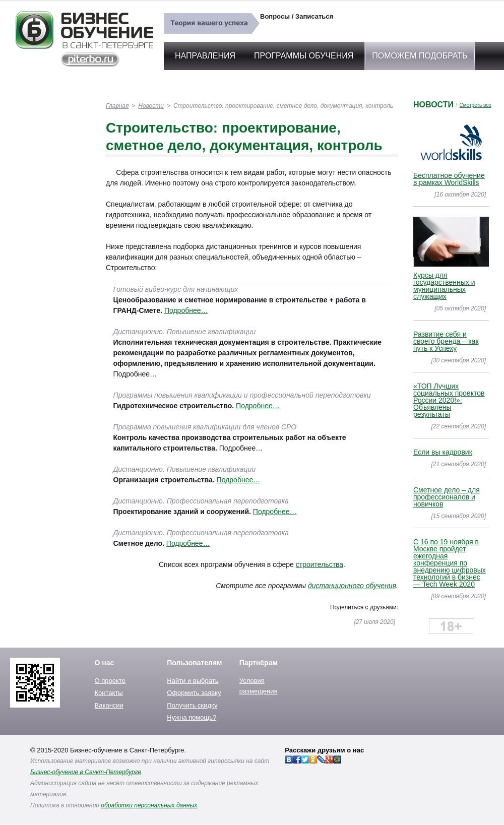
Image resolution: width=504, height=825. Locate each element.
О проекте (110, 681)
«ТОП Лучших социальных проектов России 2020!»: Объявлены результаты (449, 400)
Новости (151, 106)
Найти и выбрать (193, 681)
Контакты (109, 693)
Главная (117, 106)
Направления (205, 56)
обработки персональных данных (149, 805)
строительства (320, 564)
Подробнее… (186, 310)
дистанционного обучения (352, 586)
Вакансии (109, 705)
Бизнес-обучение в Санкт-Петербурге (86, 772)
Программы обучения (304, 56)
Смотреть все (476, 105)
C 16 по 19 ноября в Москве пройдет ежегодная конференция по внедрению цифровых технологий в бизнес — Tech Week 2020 (450, 563)
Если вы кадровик (443, 452)
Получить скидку (192, 705)
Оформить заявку (194, 693)
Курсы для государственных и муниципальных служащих (444, 286)
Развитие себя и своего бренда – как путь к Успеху (446, 341)
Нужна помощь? (192, 717)
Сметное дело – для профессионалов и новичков (447, 497)
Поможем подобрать (420, 56)
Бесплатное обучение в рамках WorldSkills (449, 179)
